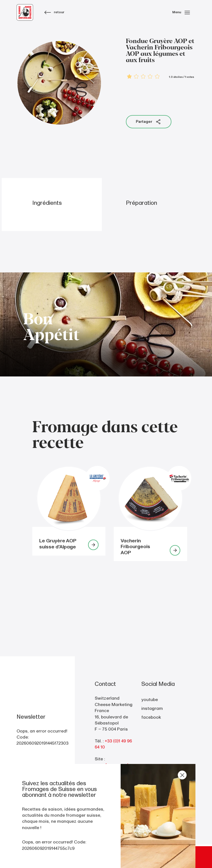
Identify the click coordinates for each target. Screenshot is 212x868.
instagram (152, 708)
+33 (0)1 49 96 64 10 (113, 744)
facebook (151, 717)
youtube (150, 700)
